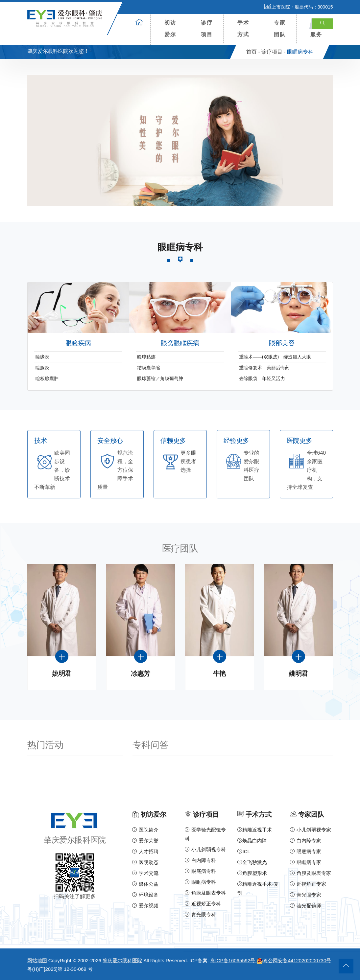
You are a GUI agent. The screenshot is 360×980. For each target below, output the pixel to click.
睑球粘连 (146, 357)
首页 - (253, 52)
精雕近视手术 (255, 830)
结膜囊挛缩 (149, 368)
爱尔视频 (145, 906)
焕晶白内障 (252, 841)
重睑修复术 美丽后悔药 (264, 368)
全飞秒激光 (252, 862)
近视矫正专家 (308, 884)
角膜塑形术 (252, 873)
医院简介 (145, 830)
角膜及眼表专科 (205, 893)
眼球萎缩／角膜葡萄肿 (160, 378)
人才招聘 (145, 851)
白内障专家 (305, 841)
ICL (244, 851)
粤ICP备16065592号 (234, 960)
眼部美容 (282, 343)
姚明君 (62, 674)
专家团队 (280, 28)
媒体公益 (145, 884)
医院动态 (145, 862)
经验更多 (236, 441)
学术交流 (145, 873)
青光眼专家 (305, 895)
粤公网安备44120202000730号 (294, 960)
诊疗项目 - (274, 52)
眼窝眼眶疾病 (180, 343)
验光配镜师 (305, 906)
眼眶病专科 (200, 882)
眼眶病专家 (305, 862)
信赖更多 (173, 441)
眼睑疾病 (78, 343)
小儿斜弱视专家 (310, 830)
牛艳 (219, 674)
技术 (41, 441)
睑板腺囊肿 (47, 378)
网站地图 (37, 960)
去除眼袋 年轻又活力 (264, 378)
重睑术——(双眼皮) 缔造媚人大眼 (275, 357)
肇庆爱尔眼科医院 (122, 960)
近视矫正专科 (203, 904)
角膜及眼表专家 (310, 873)
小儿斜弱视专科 (205, 849)
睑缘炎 (42, 357)
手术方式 (243, 28)
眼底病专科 (200, 871)
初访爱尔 (170, 28)
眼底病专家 (305, 851)
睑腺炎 (42, 368)
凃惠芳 (141, 674)
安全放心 (110, 441)
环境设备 (145, 895)
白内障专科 (200, 860)
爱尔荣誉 (145, 841)
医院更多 (300, 441)
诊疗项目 (207, 28)
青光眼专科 (200, 914)
